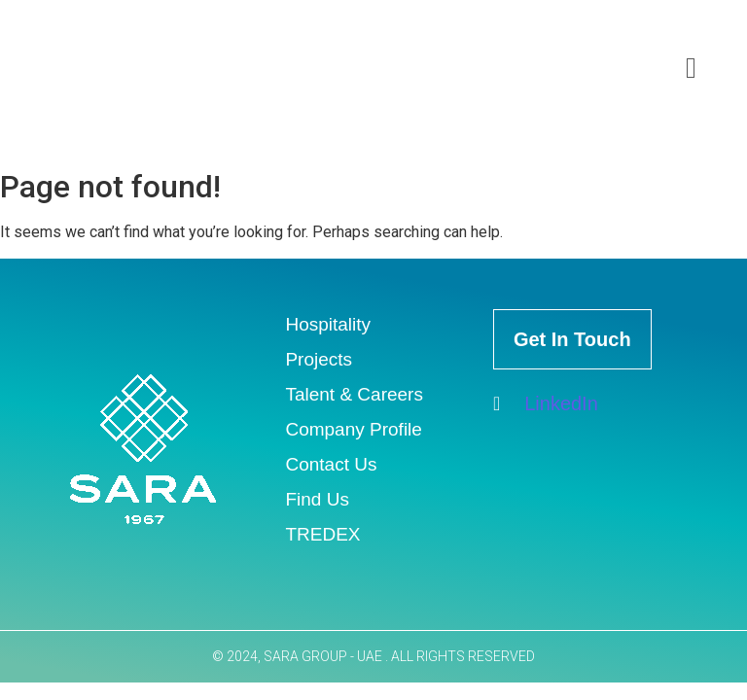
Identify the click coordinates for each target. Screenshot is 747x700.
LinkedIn (546, 403)
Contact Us (331, 464)
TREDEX (322, 534)
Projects (319, 359)
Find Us (317, 499)
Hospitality (328, 324)
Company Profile (353, 429)
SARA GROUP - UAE (324, 656)
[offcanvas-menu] (691, 69)
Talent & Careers (354, 394)
